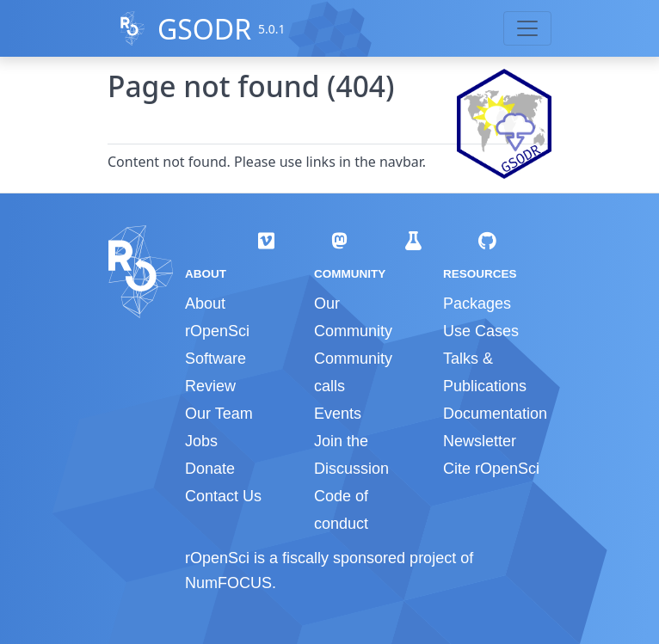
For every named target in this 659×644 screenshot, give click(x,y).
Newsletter (480, 441)
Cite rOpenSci (491, 469)
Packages (477, 304)
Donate (210, 469)
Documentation (495, 414)
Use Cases (481, 331)
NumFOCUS (228, 583)
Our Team (219, 414)
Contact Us (223, 496)
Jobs (201, 441)
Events (338, 414)
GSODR (204, 29)
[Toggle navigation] (527, 28)
